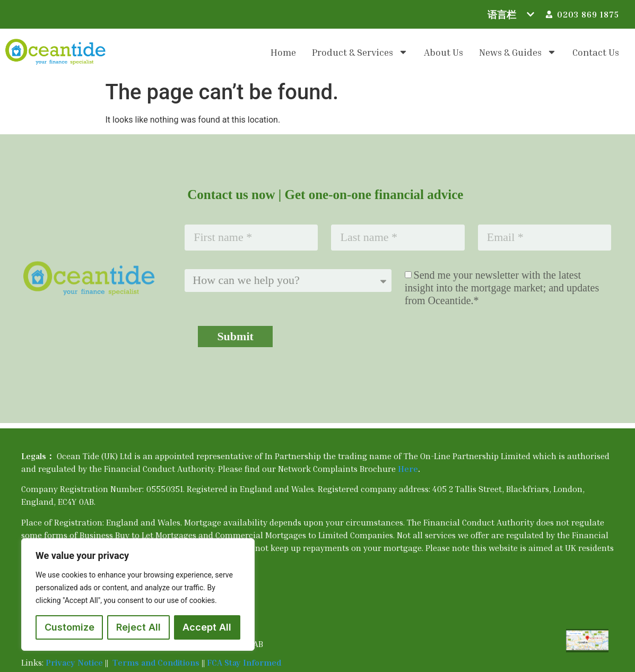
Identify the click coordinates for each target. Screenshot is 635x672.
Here (408, 469)
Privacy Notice (74, 662)
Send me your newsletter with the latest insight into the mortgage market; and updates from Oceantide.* (502, 288)
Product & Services (360, 52)
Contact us (596, 52)
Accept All (207, 627)
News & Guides (518, 52)
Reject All (138, 627)
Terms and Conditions (157, 662)
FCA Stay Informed (244, 662)
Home (283, 52)
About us (443, 52)
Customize (69, 627)
